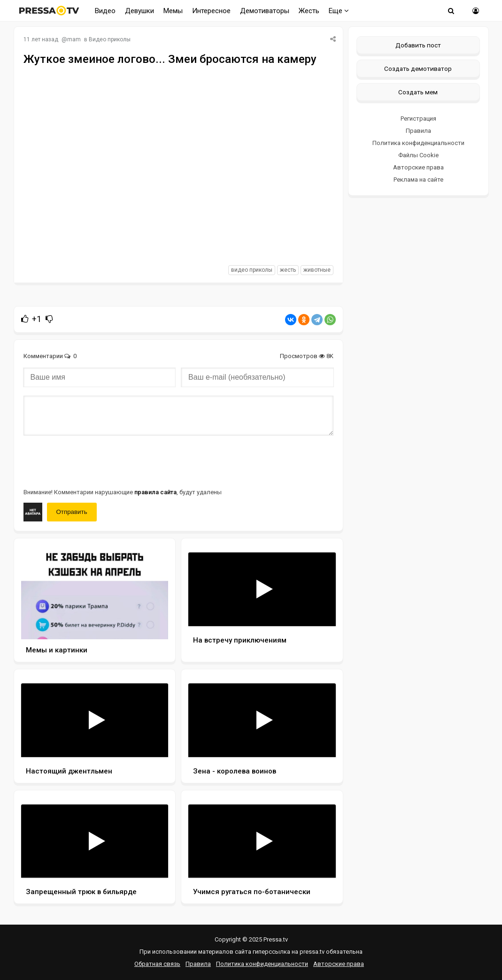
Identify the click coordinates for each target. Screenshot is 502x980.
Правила (418, 131)
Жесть (309, 11)
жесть (288, 270)
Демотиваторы (265, 11)
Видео (105, 11)
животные (317, 270)
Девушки (139, 11)
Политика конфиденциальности (418, 143)
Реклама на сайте (418, 180)
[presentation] (95, 461)
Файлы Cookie (418, 155)
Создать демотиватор (418, 69)
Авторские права (418, 167)
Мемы (173, 11)
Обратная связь (157, 964)
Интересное (211, 11)
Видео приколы (110, 39)
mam (74, 39)
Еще (339, 11)
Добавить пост (418, 45)
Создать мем (418, 92)
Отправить (72, 512)
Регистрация (418, 119)
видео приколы (252, 270)
